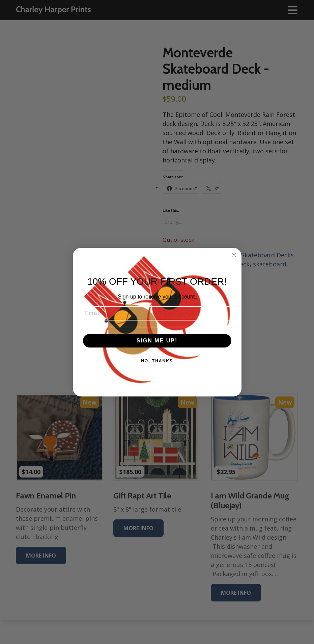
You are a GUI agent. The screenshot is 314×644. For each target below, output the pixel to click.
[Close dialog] (234, 255)
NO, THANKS (157, 361)
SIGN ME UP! (157, 341)
